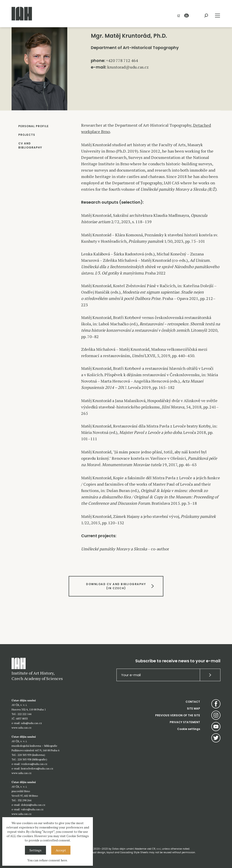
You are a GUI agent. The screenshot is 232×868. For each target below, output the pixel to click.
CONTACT (193, 702)
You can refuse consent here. (48, 860)
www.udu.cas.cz (22, 728)
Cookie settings (189, 729)
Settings (35, 850)
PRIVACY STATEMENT (185, 722)
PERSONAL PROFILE (34, 126)
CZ (179, 16)
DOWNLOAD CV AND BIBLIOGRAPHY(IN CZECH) (116, 586)
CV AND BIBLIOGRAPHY (30, 145)
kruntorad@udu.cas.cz (128, 67)
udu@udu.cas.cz (31, 723)
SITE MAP (193, 708)
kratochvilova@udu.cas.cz (37, 768)
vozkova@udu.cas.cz (34, 764)
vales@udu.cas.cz (32, 809)
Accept (61, 850)
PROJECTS (27, 135)
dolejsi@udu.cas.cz (33, 805)
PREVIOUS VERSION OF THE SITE (178, 715)
